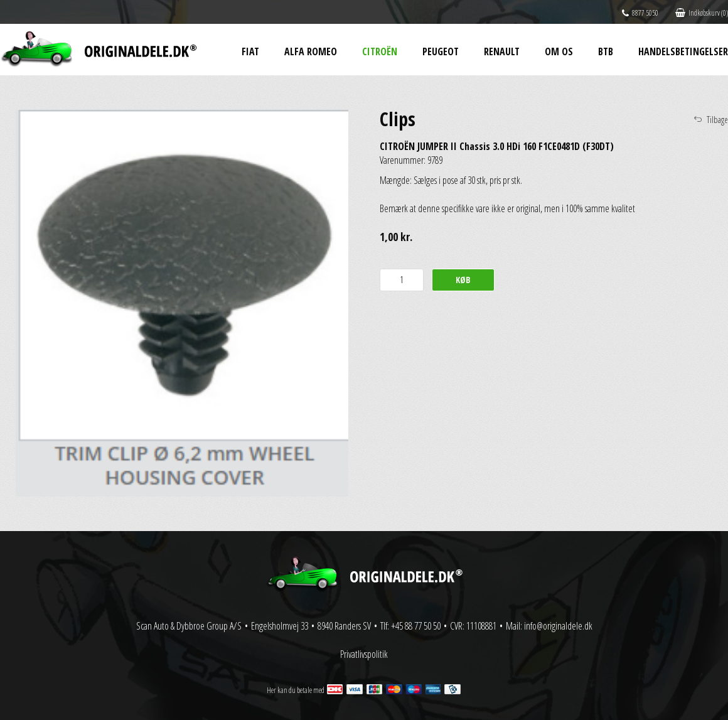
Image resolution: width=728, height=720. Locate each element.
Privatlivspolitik (364, 654)
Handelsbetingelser (683, 51)
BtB (606, 51)
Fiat (250, 51)
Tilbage (717, 120)
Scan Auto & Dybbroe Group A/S (189, 626)
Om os (559, 51)
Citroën (380, 51)
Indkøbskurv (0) (702, 13)
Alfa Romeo (311, 51)
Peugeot (441, 51)
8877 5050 (640, 13)
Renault (502, 51)
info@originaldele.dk (558, 626)
